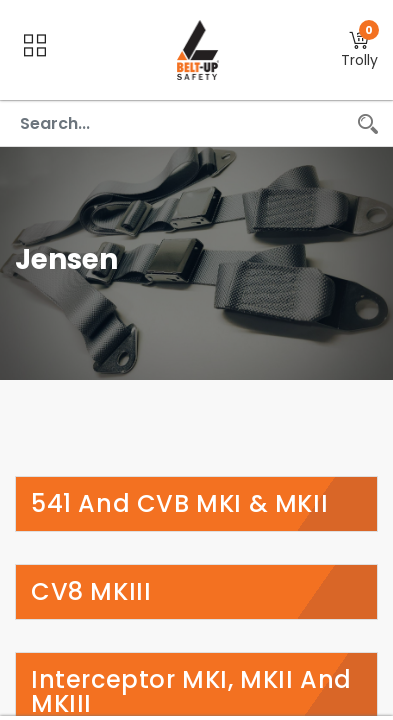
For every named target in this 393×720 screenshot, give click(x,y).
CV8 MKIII (91, 592)
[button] (359, 50)
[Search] (368, 123)
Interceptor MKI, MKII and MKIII (191, 692)
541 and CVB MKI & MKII (179, 504)
